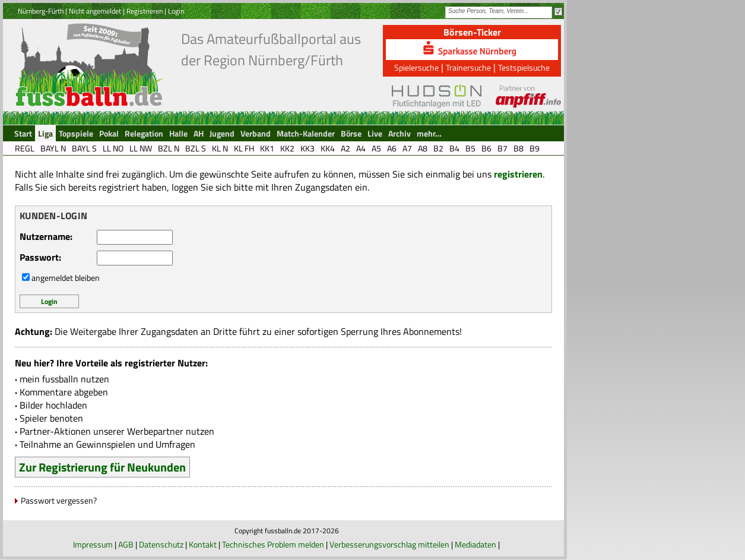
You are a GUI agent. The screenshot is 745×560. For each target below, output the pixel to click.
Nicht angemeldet (95, 11)
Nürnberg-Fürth (41, 11)
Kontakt (203, 544)
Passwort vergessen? (59, 500)
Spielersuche (416, 67)
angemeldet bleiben (66, 278)
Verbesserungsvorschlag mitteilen (389, 544)
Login (176, 11)
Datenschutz (161, 544)
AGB (126, 544)
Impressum (93, 544)
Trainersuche (468, 67)
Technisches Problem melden (273, 544)
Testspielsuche (524, 67)
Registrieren (145, 11)
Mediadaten (475, 544)
